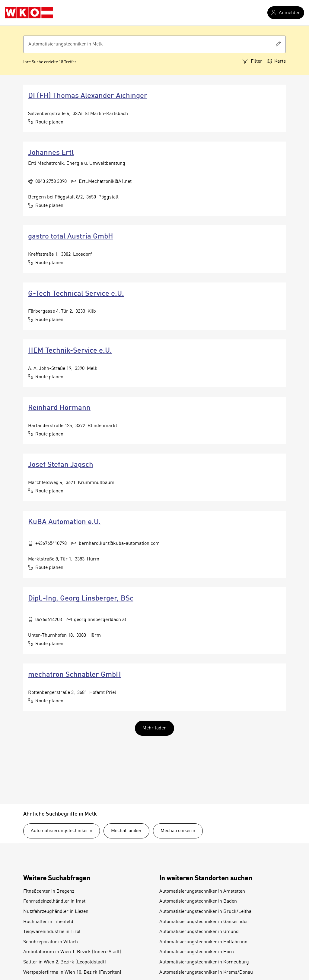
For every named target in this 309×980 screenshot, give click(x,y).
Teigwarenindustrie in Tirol (52, 932)
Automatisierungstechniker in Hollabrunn (203, 942)
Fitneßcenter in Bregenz (49, 891)
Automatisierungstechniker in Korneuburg (204, 962)
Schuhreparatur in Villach (51, 942)
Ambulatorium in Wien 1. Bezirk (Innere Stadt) (72, 952)
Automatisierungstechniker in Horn (197, 952)
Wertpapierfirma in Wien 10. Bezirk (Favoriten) (72, 972)
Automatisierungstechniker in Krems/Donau (206, 972)
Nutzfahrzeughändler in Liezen (56, 912)
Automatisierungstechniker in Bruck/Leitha (205, 912)
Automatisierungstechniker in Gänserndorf (205, 922)
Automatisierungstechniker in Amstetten (202, 891)
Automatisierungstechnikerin (62, 831)
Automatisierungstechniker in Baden (198, 901)
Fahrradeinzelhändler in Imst (54, 901)
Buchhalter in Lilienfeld (48, 922)
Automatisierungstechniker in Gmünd (199, 932)
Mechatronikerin (178, 831)
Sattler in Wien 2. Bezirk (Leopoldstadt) (65, 962)
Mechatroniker (126, 831)
